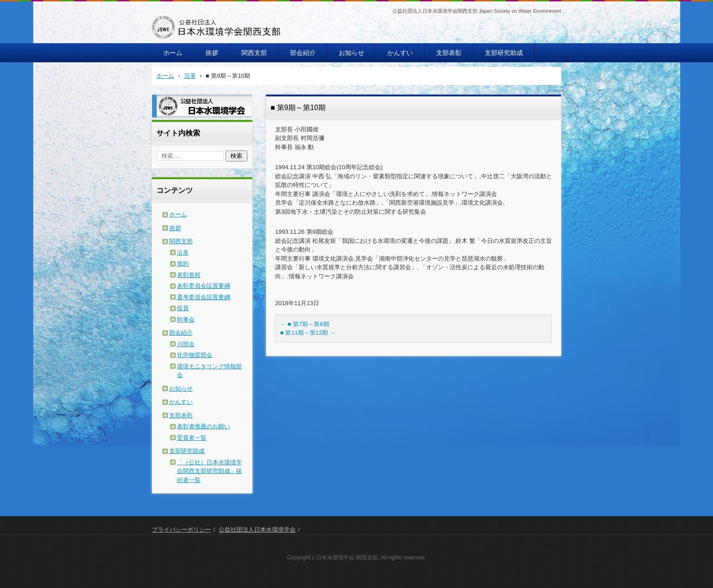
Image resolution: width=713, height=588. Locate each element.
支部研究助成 (504, 53)
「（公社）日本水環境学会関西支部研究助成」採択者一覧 (209, 471)
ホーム (173, 53)
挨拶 (212, 53)
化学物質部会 (195, 355)
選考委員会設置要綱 (203, 297)
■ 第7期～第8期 (305, 324)
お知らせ (351, 53)
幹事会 (186, 319)
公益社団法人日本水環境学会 (257, 530)
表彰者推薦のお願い (203, 426)
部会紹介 (303, 53)
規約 (183, 264)
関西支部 (254, 53)
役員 (183, 308)
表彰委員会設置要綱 (203, 286)
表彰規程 (189, 275)
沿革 (183, 253)
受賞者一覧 (192, 438)
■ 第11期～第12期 (308, 333)
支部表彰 (449, 53)
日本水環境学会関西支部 (197, 45)
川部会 (186, 344)
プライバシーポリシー (181, 530)
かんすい (400, 53)
